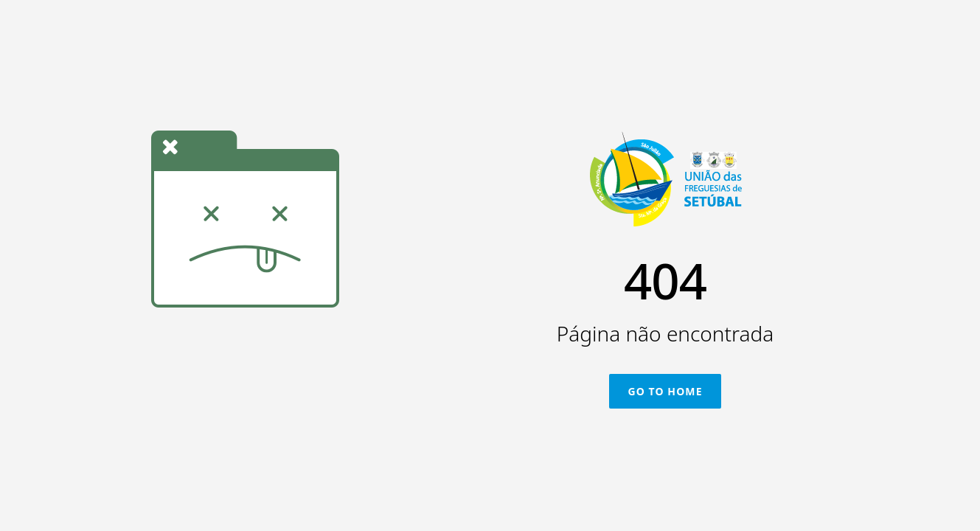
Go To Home (665, 391)
